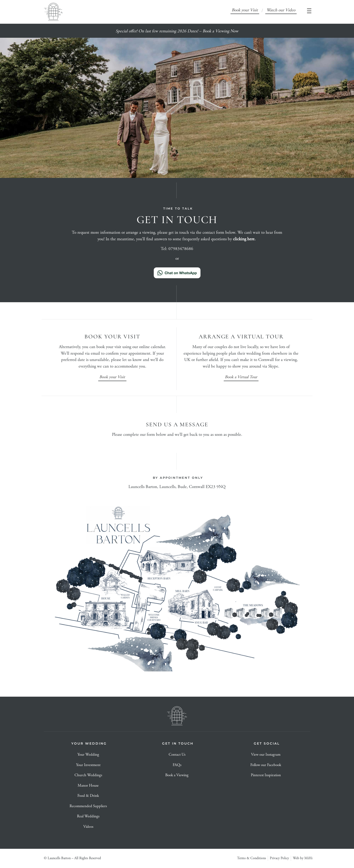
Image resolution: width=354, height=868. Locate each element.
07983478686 (181, 249)
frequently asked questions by (220, 239)
